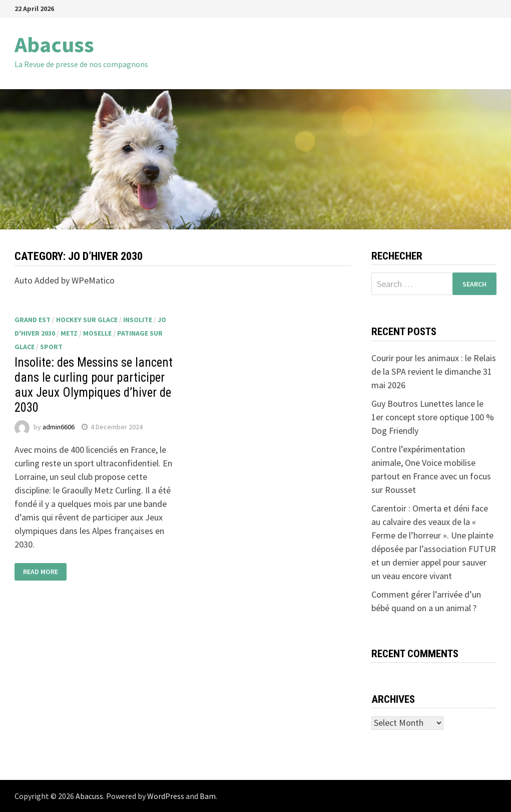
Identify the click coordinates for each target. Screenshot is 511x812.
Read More (41, 572)
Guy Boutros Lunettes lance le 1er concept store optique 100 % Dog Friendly (433, 417)
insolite (138, 320)
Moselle (97, 333)
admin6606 (59, 427)
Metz (69, 333)
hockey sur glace (87, 320)
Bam (208, 796)
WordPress (166, 796)
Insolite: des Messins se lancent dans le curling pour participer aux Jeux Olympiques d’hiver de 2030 (94, 385)
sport (51, 347)
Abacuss (54, 44)
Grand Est (33, 320)
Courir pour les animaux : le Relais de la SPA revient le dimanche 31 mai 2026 (434, 371)
